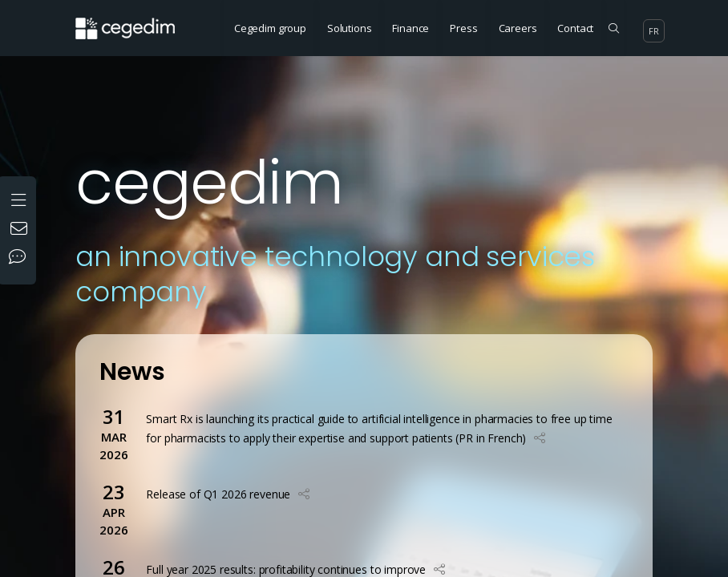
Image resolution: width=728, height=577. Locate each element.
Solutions (350, 28)
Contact (575, 28)
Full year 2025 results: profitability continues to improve (286, 569)
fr (654, 31)
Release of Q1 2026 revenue (218, 494)
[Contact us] (21, 230)
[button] (540, 438)
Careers (518, 28)
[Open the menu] (20, 198)
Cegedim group (270, 28)
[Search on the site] (614, 28)
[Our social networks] (21, 258)
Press (463, 28)
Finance (411, 28)
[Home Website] (131, 20)
